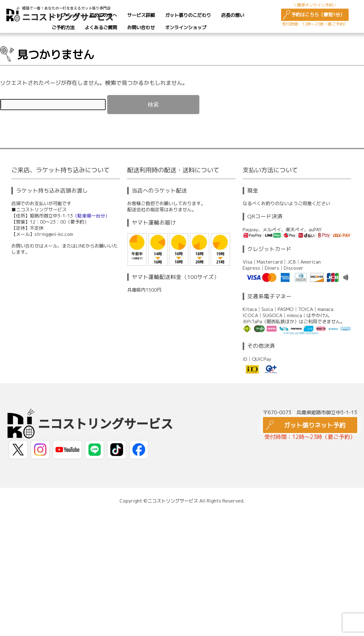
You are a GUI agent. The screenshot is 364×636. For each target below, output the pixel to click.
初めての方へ (103, 15)
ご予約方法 (63, 28)
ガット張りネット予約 (315, 425)
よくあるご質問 (101, 28)
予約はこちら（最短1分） (318, 15)
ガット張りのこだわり (188, 15)
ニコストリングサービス (105, 423)
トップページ (65, 15)
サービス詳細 (141, 15)
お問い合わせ (141, 28)
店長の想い (233, 15)
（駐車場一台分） (91, 216)
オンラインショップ (186, 28)
